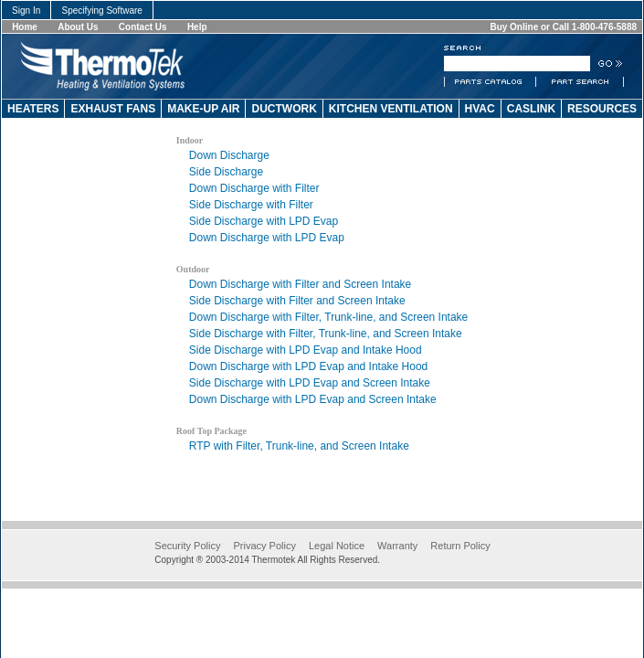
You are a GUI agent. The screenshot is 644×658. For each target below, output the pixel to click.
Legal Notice (337, 546)
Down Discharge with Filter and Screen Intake (300, 284)
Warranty (397, 546)
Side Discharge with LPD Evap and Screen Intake (310, 383)
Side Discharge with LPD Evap (264, 221)
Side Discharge (226, 172)
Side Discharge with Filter (251, 205)
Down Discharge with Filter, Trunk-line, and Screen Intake (328, 317)
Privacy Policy (264, 546)
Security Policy (187, 546)
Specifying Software (102, 11)
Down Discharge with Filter (254, 188)
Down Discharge (229, 155)
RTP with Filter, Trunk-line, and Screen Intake (299, 446)
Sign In (26, 11)
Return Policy (460, 546)
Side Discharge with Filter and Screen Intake (297, 301)
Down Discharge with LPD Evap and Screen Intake (313, 399)
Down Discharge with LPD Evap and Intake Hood (308, 366)
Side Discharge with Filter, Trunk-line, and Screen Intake (326, 334)
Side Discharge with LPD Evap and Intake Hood (306, 350)
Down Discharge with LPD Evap (267, 238)
